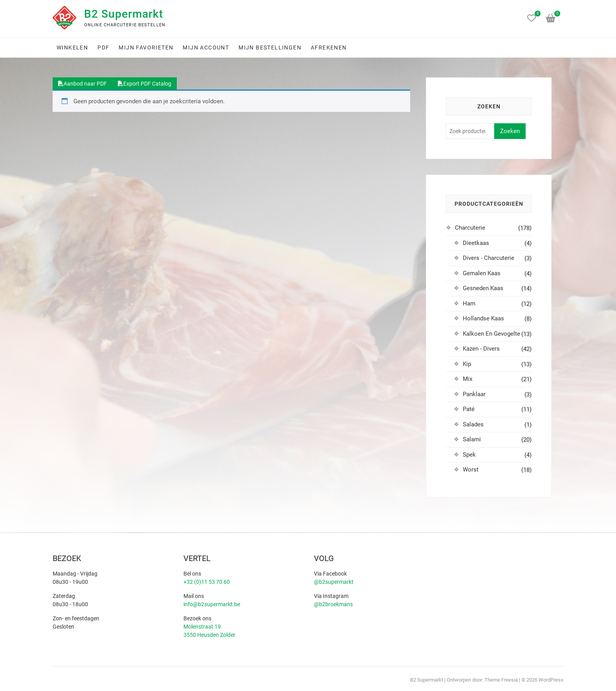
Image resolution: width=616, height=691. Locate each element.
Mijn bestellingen (270, 48)
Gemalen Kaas (482, 273)
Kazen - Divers (481, 349)
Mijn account (206, 48)
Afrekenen (329, 48)
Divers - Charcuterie (489, 258)
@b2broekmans (333, 604)
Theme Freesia (501, 680)
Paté (469, 409)
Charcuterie (470, 228)
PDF (103, 48)
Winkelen (72, 48)
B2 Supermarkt (124, 14)
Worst (471, 470)
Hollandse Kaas (483, 318)
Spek (469, 455)
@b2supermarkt (334, 582)
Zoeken (510, 131)
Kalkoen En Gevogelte (491, 334)
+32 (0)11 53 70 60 (207, 582)
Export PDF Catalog (145, 84)
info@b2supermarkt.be (212, 604)
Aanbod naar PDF (82, 84)
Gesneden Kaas (483, 288)
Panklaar (474, 394)
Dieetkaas (476, 243)
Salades (473, 424)
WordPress (551, 680)
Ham (469, 303)
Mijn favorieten (146, 48)
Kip (467, 364)
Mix (467, 379)
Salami (472, 439)
